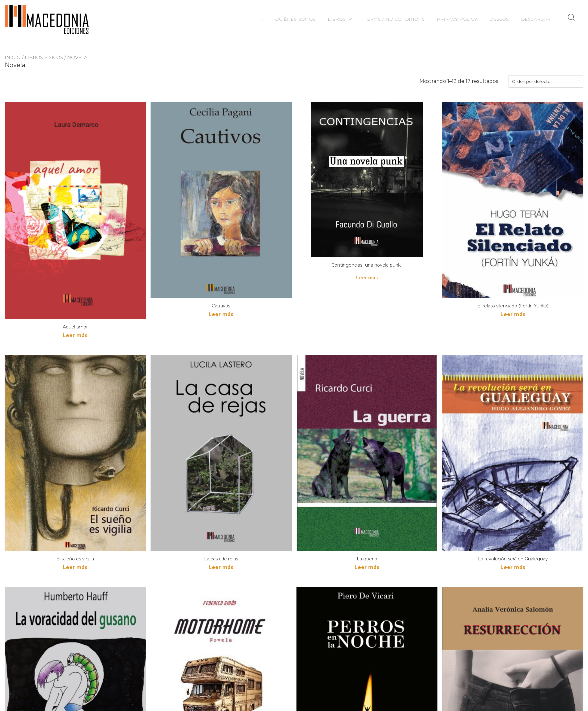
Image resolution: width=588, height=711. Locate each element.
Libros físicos (44, 57)
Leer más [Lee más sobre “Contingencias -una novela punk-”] (367, 278)
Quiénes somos (296, 19)
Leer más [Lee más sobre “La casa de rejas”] (221, 567)
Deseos (499, 19)
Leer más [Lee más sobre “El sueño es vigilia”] (75, 567)
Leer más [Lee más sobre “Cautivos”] (221, 314)
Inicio (13, 57)
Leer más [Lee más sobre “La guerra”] (367, 567)
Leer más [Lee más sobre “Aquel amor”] (75, 335)
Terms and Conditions (395, 19)
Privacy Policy (457, 19)
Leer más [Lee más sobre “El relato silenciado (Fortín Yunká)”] (513, 314)
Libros (337, 19)
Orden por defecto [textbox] (531, 81)
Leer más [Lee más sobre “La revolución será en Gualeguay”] (513, 567)
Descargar (536, 19)
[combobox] (546, 81)
